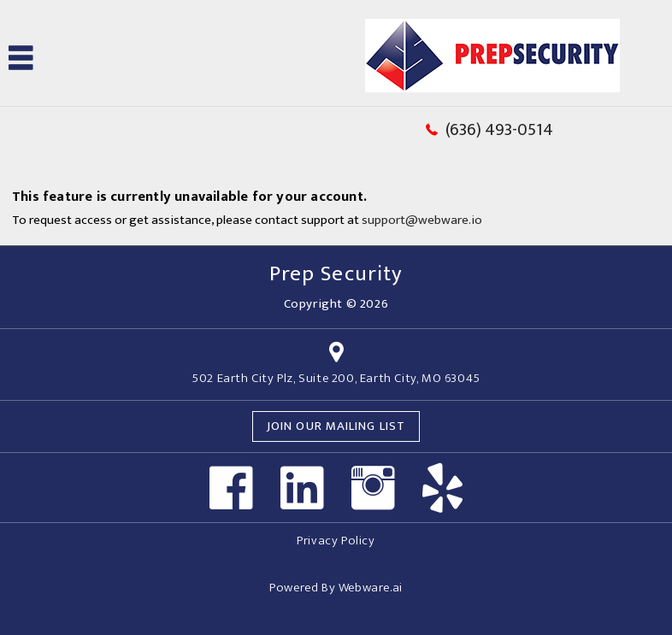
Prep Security (336, 274)
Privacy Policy (336, 541)
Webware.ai (371, 588)
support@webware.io (422, 220)
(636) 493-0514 (499, 130)
